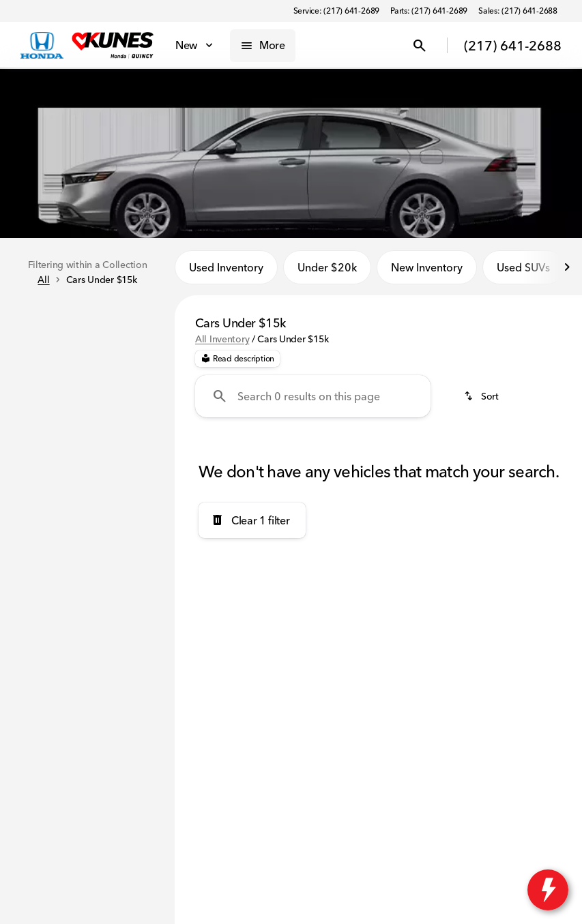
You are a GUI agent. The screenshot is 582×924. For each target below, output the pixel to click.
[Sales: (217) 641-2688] (518, 11)
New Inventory (427, 272)
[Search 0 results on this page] (313, 402)
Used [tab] (126, 318)
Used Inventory (226, 272)
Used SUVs (523, 272)
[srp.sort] (482, 402)
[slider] (28, 472)
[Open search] (420, 46)
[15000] (128, 542)
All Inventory (222, 344)
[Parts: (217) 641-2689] (429, 11)
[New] (31, 385)
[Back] (131, 358)
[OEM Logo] (42, 46)
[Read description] (237, 364)
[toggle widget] (548, 890)
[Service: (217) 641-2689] (336, 11)
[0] (44, 542)
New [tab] (48, 318)
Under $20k (327, 272)
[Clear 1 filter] (252, 525)
